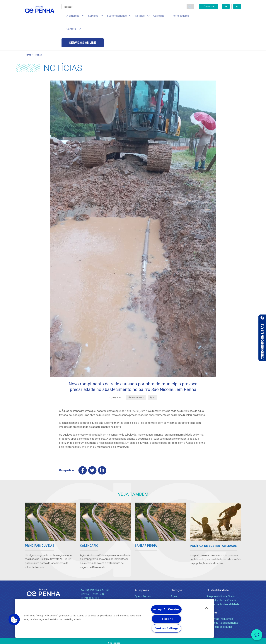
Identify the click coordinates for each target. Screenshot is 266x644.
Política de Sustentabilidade (223, 579)
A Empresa (142, 564)
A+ (226, 6)
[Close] (207, 608)
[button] (14, 620)
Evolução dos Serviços (184, 579)
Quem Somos (143, 571)
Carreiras (148, 17)
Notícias (38, 29)
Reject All (166, 619)
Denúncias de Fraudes (220, 601)
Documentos (178, 583)
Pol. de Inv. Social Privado (221, 575)
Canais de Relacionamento (222, 597)
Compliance (142, 575)
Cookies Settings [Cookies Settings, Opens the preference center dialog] (167, 628)
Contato (212, 587)
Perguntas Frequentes (220, 593)
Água (174, 571)
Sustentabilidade (218, 564)
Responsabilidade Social (221, 571)
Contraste (209, 6)
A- (237, 6)
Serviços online (220, 17)
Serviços (177, 564)
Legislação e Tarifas (183, 575)
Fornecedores (167, 17)
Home (28, 29)
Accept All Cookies (166, 609)
